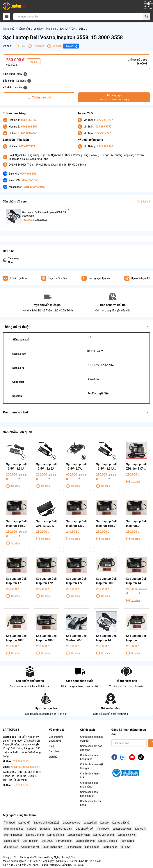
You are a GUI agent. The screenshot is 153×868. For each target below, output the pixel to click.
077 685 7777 (27, 146)
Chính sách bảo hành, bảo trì (89, 794)
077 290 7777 (103, 133)
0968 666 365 (29, 127)
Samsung (45, 829)
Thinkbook (103, 829)
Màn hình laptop (13, 835)
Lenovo (104, 823)
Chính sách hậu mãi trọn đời (91, 739)
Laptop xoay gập (122, 829)
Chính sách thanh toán (90, 775)
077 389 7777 (105, 120)
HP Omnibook (64, 841)
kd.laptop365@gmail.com (25, 767)
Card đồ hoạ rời (30, 847)
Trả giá (34, 62)
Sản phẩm (24, 29)
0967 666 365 (29, 120)
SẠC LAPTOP (67, 29)
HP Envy (126, 847)
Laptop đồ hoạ (56, 835)
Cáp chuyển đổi (85, 829)
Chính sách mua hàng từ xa (89, 757)
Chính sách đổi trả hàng (90, 803)
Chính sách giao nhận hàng (89, 785)
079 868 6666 (29, 133)
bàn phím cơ (92, 847)
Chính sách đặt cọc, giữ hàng (91, 748)
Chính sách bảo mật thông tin (92, 766)
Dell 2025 (47, 841)
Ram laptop (127, 841)
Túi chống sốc (73, 847)
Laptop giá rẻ (11, 841)
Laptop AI (141, 829)
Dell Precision (30, 841)
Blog (51, 746)
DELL (82, 29)
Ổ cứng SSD (11, 847)
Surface (31, 829)
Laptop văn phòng (103, 835)
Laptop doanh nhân (79, 835)
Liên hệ (53, 757)
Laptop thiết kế (121, 823)
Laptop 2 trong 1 (108, 841)
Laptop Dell (90, 823)
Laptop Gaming (35, 835)
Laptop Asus (110, 847)
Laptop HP (24, 823)
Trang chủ (9, 29)
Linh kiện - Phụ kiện (45, 29)
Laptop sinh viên (127, 835)
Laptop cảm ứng (85, 841)
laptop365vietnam (34, 187)
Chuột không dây (52, 847)
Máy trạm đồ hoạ (14, 829)
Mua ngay (114, 97)
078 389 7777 (103, 127)
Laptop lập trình (63, 829)
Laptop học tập (71, 823)
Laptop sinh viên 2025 (47, 823)
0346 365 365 (105, 146)
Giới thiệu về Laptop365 (56, 739)
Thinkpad (9, 823)
